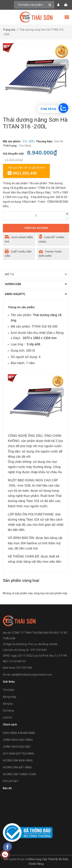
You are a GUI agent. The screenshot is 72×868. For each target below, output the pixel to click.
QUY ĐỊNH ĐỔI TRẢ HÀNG (18, 754)
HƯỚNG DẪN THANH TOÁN (19, 774)
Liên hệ (7, 717)
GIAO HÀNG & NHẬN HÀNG (19, 733)
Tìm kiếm (9, 690)
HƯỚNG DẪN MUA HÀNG (18, 760)
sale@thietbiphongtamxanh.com (32, 675)
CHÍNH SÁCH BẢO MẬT (17, 747)
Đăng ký (8, 704)
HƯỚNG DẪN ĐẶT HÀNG (17, 767)
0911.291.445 (22, 173)
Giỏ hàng (8, 711)
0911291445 (24, 668)
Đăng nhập (10, 697)
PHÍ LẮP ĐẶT (11, 781)
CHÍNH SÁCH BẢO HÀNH (18, 740)
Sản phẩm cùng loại (21, 580)
